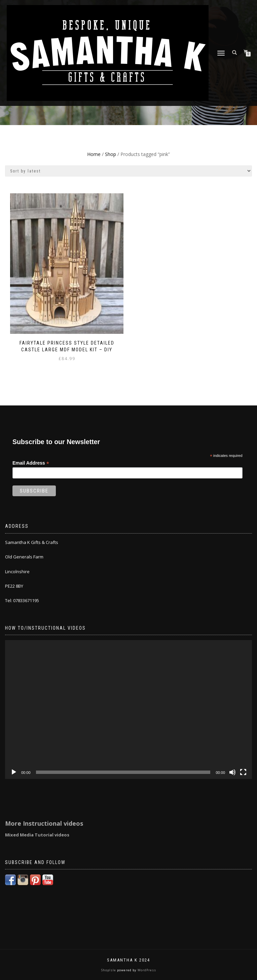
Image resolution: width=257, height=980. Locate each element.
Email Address (31, 463)
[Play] (14, 772)
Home (94, 154)
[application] (128, 710)
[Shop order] (128, 171)
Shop (111, 154)
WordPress (146, 970)
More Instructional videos (44, 823)
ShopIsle (109, 970)
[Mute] (232, 772)
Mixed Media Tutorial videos (37, 835)
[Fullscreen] (243, 772)
